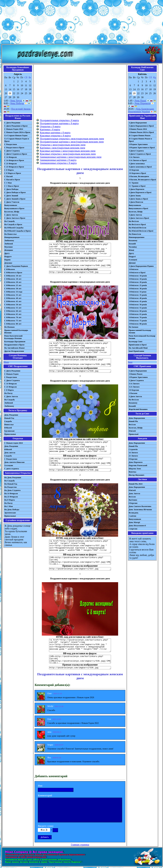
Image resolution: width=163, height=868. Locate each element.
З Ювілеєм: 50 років (138, 305)
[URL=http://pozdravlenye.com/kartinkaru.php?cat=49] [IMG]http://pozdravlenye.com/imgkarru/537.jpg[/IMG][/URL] (80, 560)
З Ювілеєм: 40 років (138, 298)
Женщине (9, 250)
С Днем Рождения (12, 123)
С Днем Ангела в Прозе (15, 218)
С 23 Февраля (10, 164)
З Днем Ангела (135, 215)
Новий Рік (133, 421)
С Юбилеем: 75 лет (13, 321)
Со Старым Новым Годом (16, 135)
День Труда (16, 101)
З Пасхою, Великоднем (139, 176)
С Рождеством (11, 144)
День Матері (134, 522)
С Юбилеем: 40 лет (13, 298)
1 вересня (133, 529)
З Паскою (133, 393)
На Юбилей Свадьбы (14, 228)
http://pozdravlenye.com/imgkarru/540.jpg (80, 272)
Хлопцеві (133, 260)
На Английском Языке (14, 348)
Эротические (10, 513)
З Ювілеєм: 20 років (138, 282)
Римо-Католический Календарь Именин (13, 337)
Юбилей (8, 428)
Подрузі (132, 256)
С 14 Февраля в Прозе (14, 160)
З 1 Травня (133, 183)
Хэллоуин (9, 465)
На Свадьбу (10, 221)
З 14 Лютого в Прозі (138, 160)
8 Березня (133, 459)
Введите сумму (46, 826)
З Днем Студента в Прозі (140, 154)
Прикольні (134, 434)
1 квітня (132, 516)
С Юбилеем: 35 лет (13, 295)
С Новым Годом (11, 374)
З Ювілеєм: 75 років (138, 321)
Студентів (133, 449)
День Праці (140, 101)
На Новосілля (135, 234)
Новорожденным (12, 237)
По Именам (9, 327)
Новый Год (9, 418)
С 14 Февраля (10, 157)
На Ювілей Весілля (137, 228)
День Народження (137, 418)
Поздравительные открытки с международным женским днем (72, 139)
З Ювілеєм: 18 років (138, 279)
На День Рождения (13, 477)
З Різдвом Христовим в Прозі (142, 147)
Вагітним (133, 500)
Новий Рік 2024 (136, 484)
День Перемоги (142, 103)
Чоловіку (133, 247)
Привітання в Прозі (138, 345)
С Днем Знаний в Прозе (15, 199)
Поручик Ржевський (138, 465)
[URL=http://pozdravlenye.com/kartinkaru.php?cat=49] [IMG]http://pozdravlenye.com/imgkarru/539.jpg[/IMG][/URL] (80, 362)
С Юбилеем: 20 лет (13, 282)
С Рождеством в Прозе (14, 147)
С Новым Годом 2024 (14, 129)
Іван (130, 362)
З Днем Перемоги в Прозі (140, 192)
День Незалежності (137, 525)
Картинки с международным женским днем (62, 148)
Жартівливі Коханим (138, 409)
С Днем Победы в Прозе (15, 192)
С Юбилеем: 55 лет (13, 308)
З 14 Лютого (134, 157)
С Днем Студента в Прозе (16, 154)
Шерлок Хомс (135, 469)
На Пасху (8, 393)
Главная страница (80, 845)
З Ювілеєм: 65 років (138, 314)
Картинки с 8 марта (50, 129)
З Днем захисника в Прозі (140, 167)
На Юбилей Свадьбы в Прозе (18, 231)
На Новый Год (11, 484)
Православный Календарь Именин (16, 331)
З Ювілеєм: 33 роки (137, 292)
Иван (6, 362)
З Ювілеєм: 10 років (138, 276)
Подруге (8, 256)
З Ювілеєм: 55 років (138, 308)
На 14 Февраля (11, 493)
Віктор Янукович (136, 475)
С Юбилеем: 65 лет (13, 314)
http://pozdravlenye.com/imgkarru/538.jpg (80, 470)
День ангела (10, 453)
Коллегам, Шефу (12, 212)
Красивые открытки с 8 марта (55, 136)
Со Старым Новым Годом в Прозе (17, 140)
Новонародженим (137, 237)
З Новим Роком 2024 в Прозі (141, 132)
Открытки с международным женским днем (63, 145)
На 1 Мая (8, 506)
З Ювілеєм (133, 269)
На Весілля (134, 221)
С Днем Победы (11, 189)
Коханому (133, 240)
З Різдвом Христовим (138, 144)
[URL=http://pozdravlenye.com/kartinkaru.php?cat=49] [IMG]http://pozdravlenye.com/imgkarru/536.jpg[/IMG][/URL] (80, 659)
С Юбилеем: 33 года (13, 292)
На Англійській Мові (138, 348)
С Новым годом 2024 (14, 443)
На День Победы (12, 509)
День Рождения (11, 415)
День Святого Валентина (140, 506)
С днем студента (12, 469)
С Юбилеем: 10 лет (13, 276)
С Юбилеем (10, 269)
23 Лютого (133, 456)
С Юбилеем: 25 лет (13, 285)
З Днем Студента (136, 151)
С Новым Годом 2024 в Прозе (17, 132)
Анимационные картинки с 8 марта (58, 160)
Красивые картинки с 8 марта (55, 133)
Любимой (9, 244)
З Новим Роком (136, 374)
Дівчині (132, 263)
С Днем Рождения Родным (16, 266)
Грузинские (9, 431)
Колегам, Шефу (136, 212)
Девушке (8, 263)
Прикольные (10, 434)
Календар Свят (136, 341)
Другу (7, 253)
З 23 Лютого (134, 387)
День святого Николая (14, 462)
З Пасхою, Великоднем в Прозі (142, 180)
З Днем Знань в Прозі (138, 199)
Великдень (133, 513)
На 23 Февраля (11, 497)
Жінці (131, 250)
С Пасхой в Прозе (12, 180)
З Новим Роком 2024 (138, 129)
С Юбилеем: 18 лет (13, 279)
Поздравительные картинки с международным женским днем (72, 142)
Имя (40, 786)
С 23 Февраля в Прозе (14, 167)
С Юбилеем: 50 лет (13, 305)
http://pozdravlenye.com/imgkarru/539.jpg (80, 371)
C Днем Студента (12, 380)
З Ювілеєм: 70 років (138, 317)
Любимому (9, 240)
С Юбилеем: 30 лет (13, 288)
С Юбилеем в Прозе (13, 272)
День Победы (17, 103)
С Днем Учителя (12, 202)
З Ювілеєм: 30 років (138, 288)
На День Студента (12, 490)
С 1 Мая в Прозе (12, 186)
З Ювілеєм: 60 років (138, 311)
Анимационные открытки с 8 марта (58, 163)
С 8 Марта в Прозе (13, 173)
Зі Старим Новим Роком (139, 135)
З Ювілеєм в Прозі (137, 272)
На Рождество (10, 487)
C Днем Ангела (11, 396)
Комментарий (45, 795)
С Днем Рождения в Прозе (16, 126)
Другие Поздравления (14, 351)
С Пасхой (8, 176)
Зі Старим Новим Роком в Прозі (140, 140)
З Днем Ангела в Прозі (139, 218)
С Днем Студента (12, 151)
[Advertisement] (81, 23)
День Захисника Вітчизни (140, 509)
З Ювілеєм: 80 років (138, 324)
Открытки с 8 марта (50, 126)
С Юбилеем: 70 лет (13, 317)
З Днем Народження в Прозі (141, 126)
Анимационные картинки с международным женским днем (71, 157)
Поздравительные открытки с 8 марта (59, 120)
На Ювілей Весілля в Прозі (141, 231)
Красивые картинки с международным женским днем (68, 151)
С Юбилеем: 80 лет (13, 324)
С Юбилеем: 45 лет (13, 301)
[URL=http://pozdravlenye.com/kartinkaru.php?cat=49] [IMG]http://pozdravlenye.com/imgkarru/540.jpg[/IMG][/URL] (80, 264)
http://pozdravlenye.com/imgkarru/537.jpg (80, 569)
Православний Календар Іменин (140, 331)
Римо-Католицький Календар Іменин (142, 337)
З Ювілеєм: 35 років (138, 295)
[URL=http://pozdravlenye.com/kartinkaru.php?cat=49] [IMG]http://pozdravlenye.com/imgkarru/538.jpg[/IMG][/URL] (80, 461)
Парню (7, 260)
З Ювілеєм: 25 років (138, 285)
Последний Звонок (21, 109)
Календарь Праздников (15, 341)
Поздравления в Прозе (14, 345)
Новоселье (9, 424)
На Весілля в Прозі (137, 224)
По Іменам (133, 327)
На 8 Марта (10, 500)
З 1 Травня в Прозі (137, 186)
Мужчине (9, 247)
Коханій (132, 244)
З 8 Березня (134, 170)
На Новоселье (10, 234)
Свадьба (8, 421)
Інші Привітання (136, 351)
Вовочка (132, 472)
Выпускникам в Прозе (14, 208)
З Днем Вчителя (136, 202)
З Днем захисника (137, 164)
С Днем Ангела (11, 215)
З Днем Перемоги (136, 189)
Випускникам (135, 205)
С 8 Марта (9, 170)
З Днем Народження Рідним (141, 266)
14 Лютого (133, 453)
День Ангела (134, 493)
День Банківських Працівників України (141, 110)
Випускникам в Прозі (138, 208)
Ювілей (132, 431)
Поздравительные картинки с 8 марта (59, 123)
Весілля (132, 424)
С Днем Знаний (11, 196)
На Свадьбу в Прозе (13, 224)
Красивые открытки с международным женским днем (68, 154)
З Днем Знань (135, 196)
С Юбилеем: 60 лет (13, 311)
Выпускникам (11, 205)
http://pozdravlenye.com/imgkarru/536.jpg (80, 668)
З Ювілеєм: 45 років (138, 301)
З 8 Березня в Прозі (137, 173)
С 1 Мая (8, 183)
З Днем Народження (138, 123)
